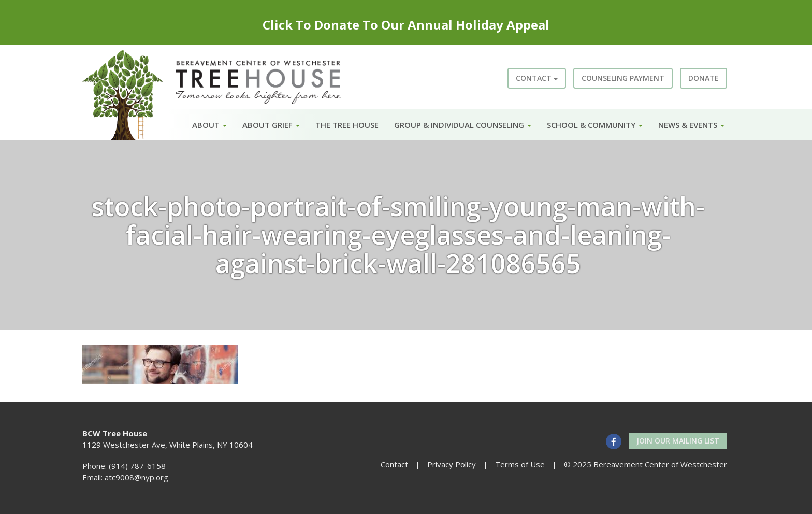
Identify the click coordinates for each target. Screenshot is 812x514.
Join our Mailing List (678, 441)
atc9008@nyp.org (136, 477)
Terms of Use (520, 464)
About (209, 125)
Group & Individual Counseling (463, 125)
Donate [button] (704, 78)
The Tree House (347, 125)
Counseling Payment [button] (623, 78)
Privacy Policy (452, 464)
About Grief (271, 125)
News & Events (691, 125)
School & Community (595, 125)
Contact (537, 78)
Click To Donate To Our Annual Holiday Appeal (406, 25)
